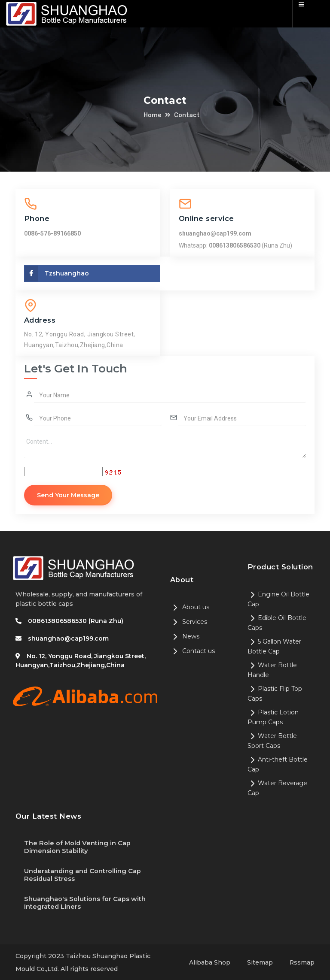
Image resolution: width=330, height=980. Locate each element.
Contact (187, 115)
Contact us (192, 651)
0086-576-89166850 (52, 233)
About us (190, 608)
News (185, 637)
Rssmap (302, 962)
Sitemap (260, 962)
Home (153, 115)
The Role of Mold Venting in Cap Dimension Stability (78, 847)
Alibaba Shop (209, 962)
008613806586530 (235, 245)
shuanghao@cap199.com (215, 233)
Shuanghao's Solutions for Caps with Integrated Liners (85, 902)
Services (189, 622)
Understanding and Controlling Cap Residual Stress (83, 874)
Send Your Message (69, 495)
